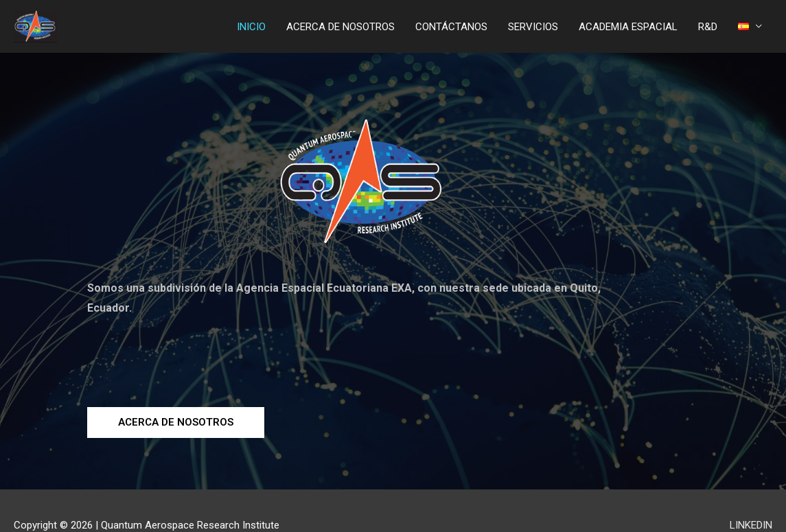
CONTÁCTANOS (451, 27)
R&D (708, 27)
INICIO (251, 27)
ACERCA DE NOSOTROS (340, 27)
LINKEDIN (751, 525)
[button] (176, 423)
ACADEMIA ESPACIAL (628, 27)
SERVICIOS (533, 27)
